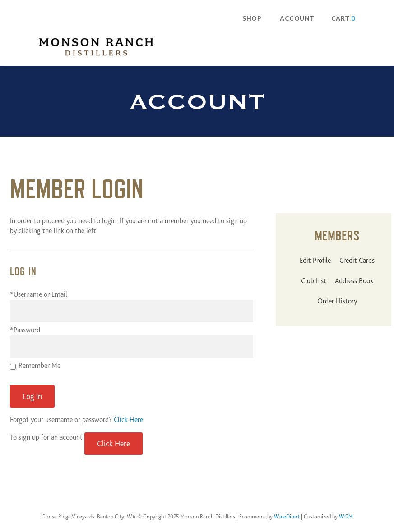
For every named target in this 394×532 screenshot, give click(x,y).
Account (297, 18)
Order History (337, 301)
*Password (25, 330)
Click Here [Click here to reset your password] (128, 420)
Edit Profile (315, 261)
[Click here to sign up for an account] (114, 444)
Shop (252, 18)
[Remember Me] (13, 367)
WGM (346, 516)
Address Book (354, 281)
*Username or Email (39, 294)
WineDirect (287, 516)
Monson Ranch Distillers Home (96, 47)
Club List (314, 281)
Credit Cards (357, 261)
